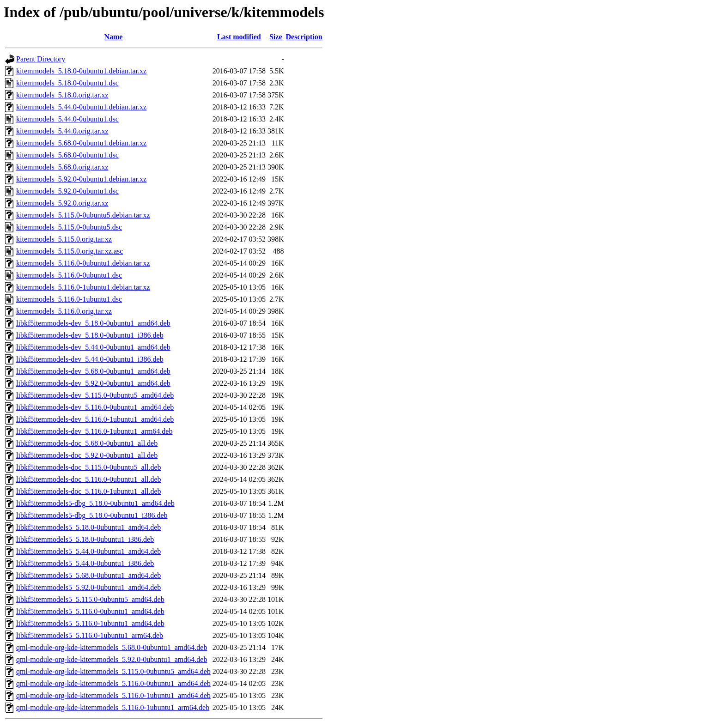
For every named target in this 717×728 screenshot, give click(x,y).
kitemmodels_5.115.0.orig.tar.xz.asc (70, 251)
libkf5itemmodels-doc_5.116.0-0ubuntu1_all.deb (89, 479)
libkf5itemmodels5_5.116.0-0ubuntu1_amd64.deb (90, 611)
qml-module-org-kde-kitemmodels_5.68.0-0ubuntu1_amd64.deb (112, 647)
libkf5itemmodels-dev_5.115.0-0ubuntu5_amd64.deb (95, 395)
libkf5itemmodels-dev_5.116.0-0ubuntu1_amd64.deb (95, 407)
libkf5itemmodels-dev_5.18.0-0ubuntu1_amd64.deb (93, 323)
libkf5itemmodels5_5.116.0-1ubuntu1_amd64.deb (90, 623)
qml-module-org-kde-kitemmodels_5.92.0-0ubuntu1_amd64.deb (112, 659)
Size (276, 37)
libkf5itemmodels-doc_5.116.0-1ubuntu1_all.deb (89, 491)
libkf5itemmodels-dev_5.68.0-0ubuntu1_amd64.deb (93, 371)
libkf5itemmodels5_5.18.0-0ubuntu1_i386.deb (85, 539)
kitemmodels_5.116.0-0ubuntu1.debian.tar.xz (83, 263)
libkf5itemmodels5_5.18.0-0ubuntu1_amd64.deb (88, 527)
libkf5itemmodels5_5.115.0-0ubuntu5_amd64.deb (90, 599)
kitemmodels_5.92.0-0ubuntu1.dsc (67, 191)
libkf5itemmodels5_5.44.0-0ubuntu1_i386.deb (85, 563)
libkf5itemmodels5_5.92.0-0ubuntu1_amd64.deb (88, 587)
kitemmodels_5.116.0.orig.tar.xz (64, 311)
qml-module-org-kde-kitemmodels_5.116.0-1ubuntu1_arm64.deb (113, 707)
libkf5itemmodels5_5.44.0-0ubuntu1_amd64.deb (88, 551)
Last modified (239, 37)
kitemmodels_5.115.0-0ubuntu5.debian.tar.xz (83, 215)
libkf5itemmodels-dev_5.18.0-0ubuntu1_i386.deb (90, 335)
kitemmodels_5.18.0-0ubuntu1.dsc (67, 83)
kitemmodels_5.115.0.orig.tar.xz (64, 239)
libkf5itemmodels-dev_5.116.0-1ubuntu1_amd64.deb (95, 419)
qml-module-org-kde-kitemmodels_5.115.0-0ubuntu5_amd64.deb (113, 671)
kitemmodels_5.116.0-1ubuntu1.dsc (69, 299)
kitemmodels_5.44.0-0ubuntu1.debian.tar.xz (81, 107)
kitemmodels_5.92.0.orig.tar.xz (62, 203)
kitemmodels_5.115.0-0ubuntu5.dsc (69, 227)
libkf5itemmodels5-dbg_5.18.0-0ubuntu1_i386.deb (92, 515)
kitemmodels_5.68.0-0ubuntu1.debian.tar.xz (81, 143)
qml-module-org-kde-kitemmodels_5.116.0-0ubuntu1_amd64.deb (113, 683)
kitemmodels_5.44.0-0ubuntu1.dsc (67, 119)
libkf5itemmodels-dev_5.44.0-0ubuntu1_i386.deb (90, 359)
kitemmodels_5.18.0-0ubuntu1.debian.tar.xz (81, 71)
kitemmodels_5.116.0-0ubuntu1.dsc (69, 275)
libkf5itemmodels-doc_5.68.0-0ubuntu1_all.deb (87, 443)
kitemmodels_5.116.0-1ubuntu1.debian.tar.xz (83, 287)
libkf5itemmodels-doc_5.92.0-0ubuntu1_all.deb (87, 455)
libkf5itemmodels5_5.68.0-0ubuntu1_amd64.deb (88, 575)
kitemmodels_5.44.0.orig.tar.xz (62, 131)
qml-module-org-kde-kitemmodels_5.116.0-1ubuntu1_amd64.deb (113, 695)
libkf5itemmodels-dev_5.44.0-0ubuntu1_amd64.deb (93, 347)
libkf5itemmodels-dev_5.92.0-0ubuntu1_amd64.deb (93, 383)
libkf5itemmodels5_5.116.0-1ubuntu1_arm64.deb (90, 635)
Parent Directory (41, 59)
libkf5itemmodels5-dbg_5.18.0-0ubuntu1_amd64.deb (95, 503)
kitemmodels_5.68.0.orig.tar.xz (62, 167)
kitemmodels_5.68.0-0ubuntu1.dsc (67, 155)
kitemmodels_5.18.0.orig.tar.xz (62, 95)
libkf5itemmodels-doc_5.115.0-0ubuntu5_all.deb (89, 467)
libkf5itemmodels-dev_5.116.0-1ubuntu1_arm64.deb (94, 431)
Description (304, 37)
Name (113, 37)
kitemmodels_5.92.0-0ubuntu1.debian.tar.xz (81, 179)
